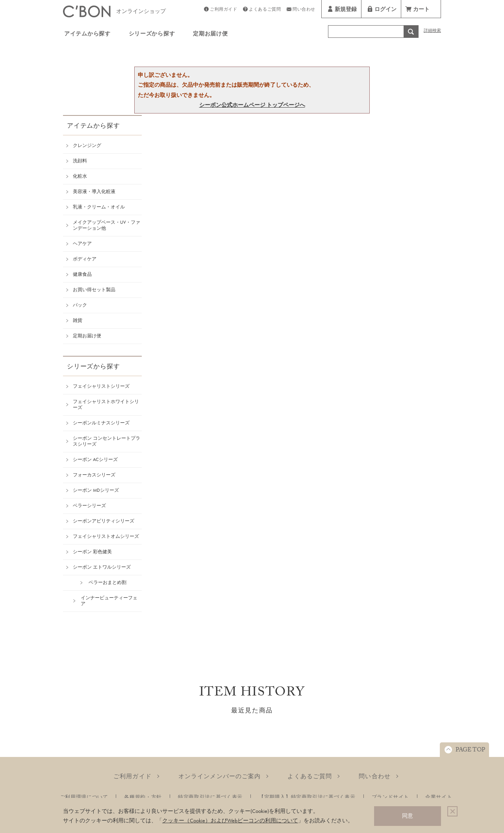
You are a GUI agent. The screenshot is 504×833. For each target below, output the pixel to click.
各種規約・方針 (143, 797)
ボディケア (85, 259)
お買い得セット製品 (94, 290)
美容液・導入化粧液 (94, 192)
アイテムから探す (87, 35)
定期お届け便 (210, 35)
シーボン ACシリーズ (95, 459)
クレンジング (87, 145)
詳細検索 (432, 31)
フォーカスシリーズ (94, 475)
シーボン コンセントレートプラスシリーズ (107, 441)
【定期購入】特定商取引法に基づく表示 (307, 797)
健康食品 (82, 274)
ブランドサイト (391, 797)
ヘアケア (82, 244)
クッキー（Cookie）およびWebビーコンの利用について (230, 820)
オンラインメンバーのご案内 (220, 776)
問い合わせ (304, 10)
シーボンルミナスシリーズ (101, 423)
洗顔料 (80, 161)
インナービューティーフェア (109, 601)
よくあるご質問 (265, 10)
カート (421, 10)
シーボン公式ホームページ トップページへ (252, 105)
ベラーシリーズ (89, 506)
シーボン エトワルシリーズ (102, 567)
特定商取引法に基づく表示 (210, 797)
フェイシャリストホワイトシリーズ (106, 404)
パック (80, 305)
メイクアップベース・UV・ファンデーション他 (107, 225)
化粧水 (80, 176)
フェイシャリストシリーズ (101, 386)
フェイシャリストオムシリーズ (106, 536)
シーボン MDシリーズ (96, 490)
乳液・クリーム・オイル (99, 207)
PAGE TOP (470, 751)
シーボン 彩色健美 (92, 552)
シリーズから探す (152, 35)
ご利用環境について (84, 797)
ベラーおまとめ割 (107, 582)
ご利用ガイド (223, 10)
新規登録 (346, 10)
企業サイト (439, 797)
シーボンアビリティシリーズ (104, 521)
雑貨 (78, 320)
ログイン (385, 10)
